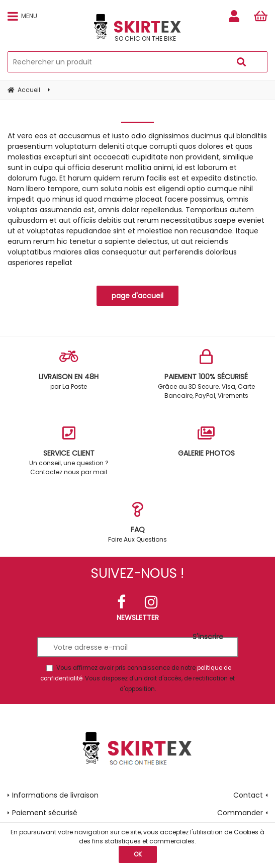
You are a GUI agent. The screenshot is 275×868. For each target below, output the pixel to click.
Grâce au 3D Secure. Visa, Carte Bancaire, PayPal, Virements (207, 374)
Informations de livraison (55, 795)
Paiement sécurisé (45, 813)
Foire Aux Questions (138, 523)
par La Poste (69, 370)
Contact (248, 795)
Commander (240, 813)
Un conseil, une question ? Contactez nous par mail (69, 451)
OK (138, 854)
